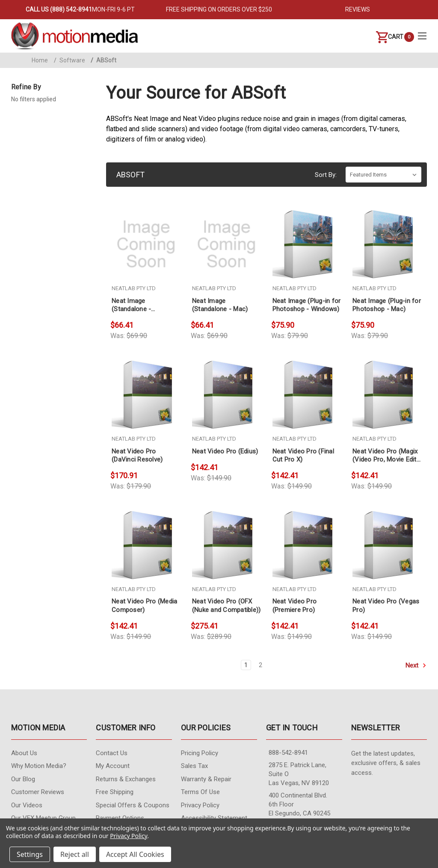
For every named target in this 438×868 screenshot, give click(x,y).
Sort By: (326, 175)
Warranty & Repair (206, 779)
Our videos (27, 805)
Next (416, 665)
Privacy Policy (200, 805)
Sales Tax (194, 766)
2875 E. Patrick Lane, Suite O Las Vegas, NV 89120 (299, 774)
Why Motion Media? (39, 766)
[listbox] (383, 175)
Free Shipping (115, 792)
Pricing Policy (200, 753)
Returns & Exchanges (126, 779)
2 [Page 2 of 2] (260, 665)
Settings (30, 854)
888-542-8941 (288, 753)
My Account (113, 766)
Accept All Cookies (135, 854)
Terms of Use (200, 792)
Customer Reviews (38, 792)
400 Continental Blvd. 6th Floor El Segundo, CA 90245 (299, 804)
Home (40, 60)
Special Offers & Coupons (133, 805)
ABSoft (104, 60)
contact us (112, 753)
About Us (24, 753)
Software (70, 60)
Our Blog (23, 779)
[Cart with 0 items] (390, 37)
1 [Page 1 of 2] (246, 665)
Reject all (75, 854)
